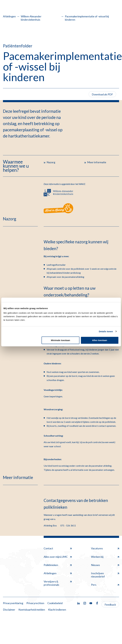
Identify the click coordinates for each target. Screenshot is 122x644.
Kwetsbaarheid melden (32, 610)
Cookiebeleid (55, 603)
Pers (105, 585)
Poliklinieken (58, 565)
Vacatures (105, 548)
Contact (58, 548)
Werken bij (105, 557)
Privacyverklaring (13, 603)
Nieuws (105, 565)
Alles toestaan (100, 340)
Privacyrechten (35, 603)
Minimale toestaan (60, 340)
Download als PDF (102, 94)
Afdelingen (9, 16)
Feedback (110, 605)
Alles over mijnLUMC (58, 557)
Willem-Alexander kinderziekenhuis (31, 18)
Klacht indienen (57, 610)
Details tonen (106, 331)
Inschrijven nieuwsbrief (105, 575)
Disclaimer (9, 610)
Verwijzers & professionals (58, 583)
